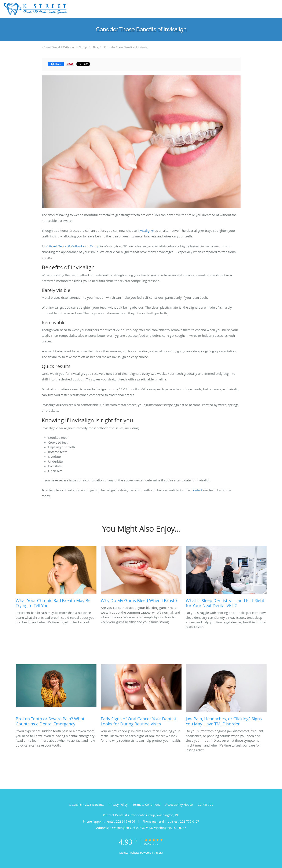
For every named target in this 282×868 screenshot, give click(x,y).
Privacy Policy (118, 805)
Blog (96, 47)
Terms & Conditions (147, 805)
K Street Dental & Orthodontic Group (64, 47)
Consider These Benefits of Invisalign (127, 47)
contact (197, 490)
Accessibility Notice (179, 805)
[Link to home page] (34, 9)
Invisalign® (146, 230)
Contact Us (205, 805)
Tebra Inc (97, 805)
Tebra (159, 853)
